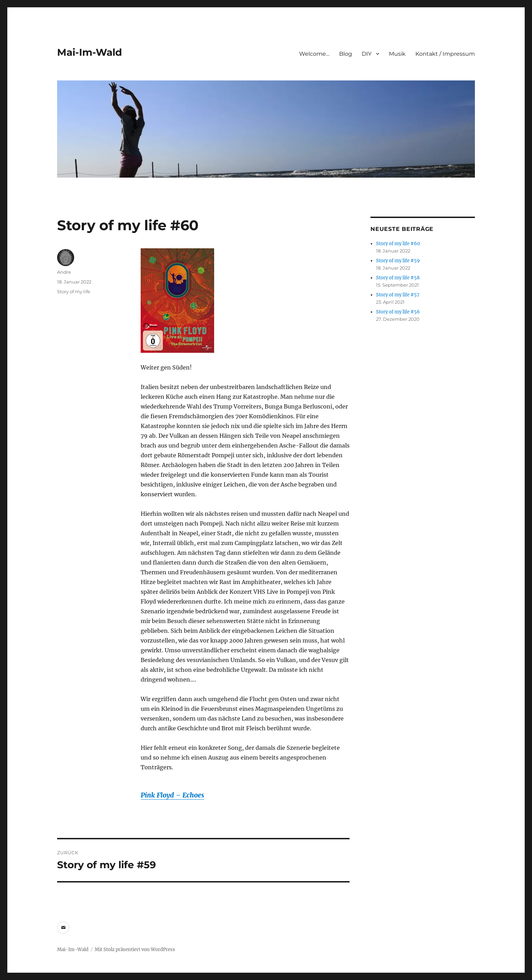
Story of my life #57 (398, 295)
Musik (397, 54)
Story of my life (74, 291)
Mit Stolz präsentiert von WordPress (135, 950)
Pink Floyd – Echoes (172, 795)
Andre (64, 272)
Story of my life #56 (398, 312)
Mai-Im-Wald (89, 52)
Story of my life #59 (398, 261)
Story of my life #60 (398, 244)
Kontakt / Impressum (445, 54)
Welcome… (314, 54)
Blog (346, 54)
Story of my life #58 (398, 278)
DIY (367, 54)
